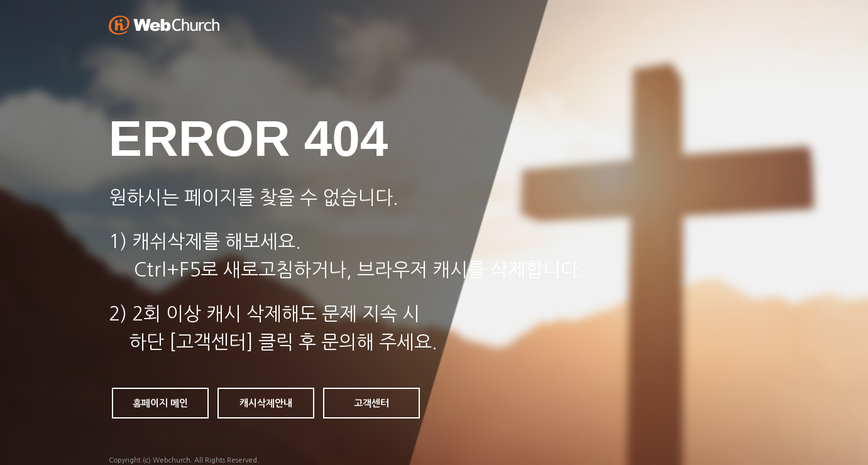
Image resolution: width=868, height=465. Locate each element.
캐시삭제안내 (266, 403)
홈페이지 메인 (160, 403)
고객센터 (371, 403)
